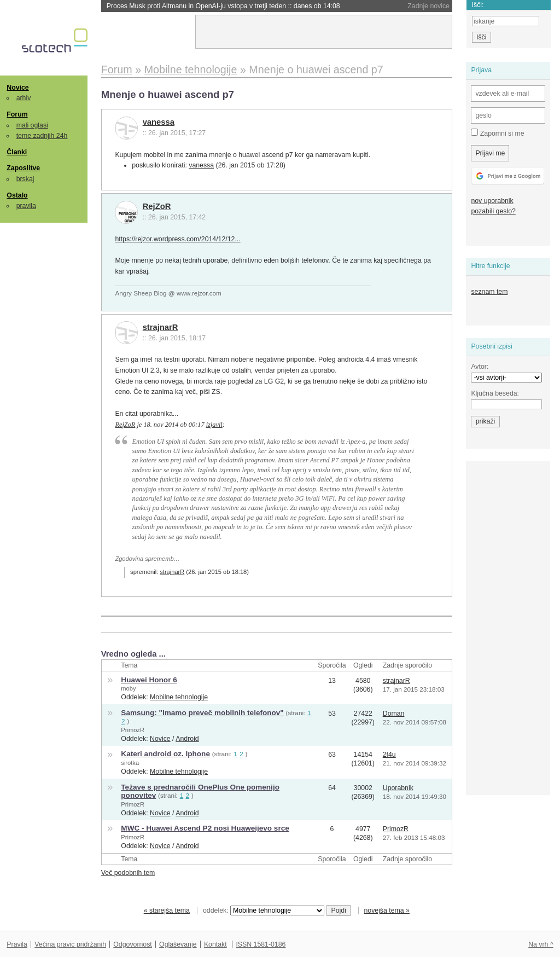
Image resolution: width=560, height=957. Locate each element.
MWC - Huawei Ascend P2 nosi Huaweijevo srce (205, 828)
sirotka (130, 763)
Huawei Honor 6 (149, 680)
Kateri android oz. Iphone (165, 754)
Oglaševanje (178, 944)
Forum (17, 114)
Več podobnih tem (128, 873)
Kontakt (215, 944)
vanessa (159, 122)
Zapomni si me (497, 133)
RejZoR (157, 206)
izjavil (214, 425)
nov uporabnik (492, 201)
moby (128, 688)
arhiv (24, 98)
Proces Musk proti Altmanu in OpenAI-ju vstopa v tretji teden (223, 6)
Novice (17, 88)
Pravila (17, 944)
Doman (394, 714)
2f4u (389, 755)
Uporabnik (398, 788)
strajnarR (161, 327)
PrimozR (133, 730)
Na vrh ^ (541, 944)
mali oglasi (32, 125)
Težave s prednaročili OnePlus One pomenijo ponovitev (200, 791)
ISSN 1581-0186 (261, 944)
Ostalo (17, 195)
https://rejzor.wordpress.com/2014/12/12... (177, 239)
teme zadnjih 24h (42, 136)
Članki (17, 152)
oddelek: (264, 910)
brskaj (25, 179)
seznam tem (489, 292)
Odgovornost (133, 944)
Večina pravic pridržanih (70, 944)
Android (187, 739)
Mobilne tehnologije (179, 697)
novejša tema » (387, 910)
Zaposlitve (23, 168)
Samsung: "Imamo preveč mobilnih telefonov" (202, 713)
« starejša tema (167, 910)
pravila (26, 206)
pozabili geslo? (493, 211)
